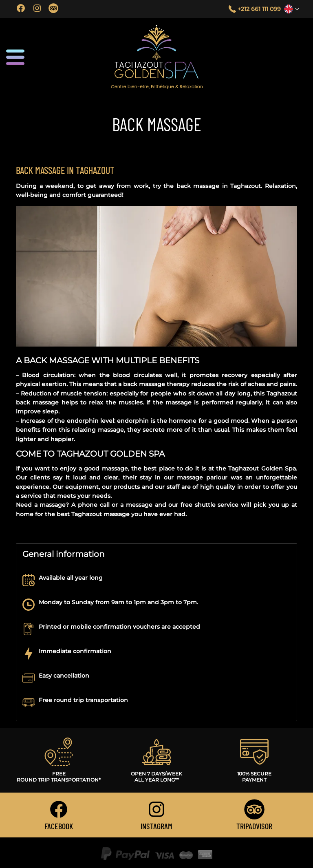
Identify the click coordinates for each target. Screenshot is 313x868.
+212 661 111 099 (259, 9)
